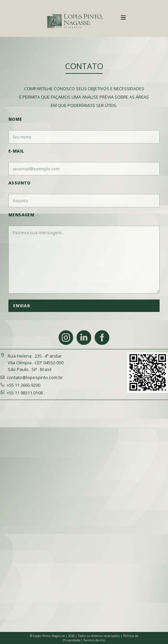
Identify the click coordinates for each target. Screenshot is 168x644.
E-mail (16, 151)
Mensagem (21, 215)
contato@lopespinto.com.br (35, 377)
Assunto (19, 183)
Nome (15, 119)
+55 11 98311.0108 (25, 393)
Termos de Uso (94, 640)
